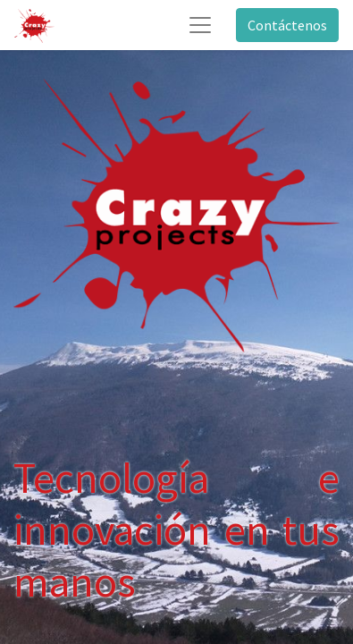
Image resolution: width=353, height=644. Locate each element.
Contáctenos (287, 25)
